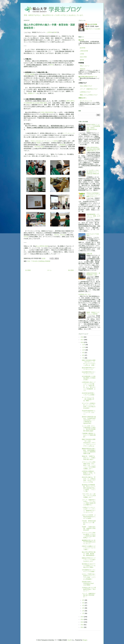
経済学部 (83, 48)
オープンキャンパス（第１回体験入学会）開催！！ (88, 399)
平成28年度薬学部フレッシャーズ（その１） (89, 412)
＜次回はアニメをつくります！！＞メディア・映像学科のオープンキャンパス (89, 510)
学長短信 (82, 69)
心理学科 (50, 32)
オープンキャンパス (69, 133)
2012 (82, 625)
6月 (83, 600)
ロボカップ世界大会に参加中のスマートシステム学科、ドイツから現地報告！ (89, 577)
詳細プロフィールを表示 (93, 29)
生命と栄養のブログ (85, 86)
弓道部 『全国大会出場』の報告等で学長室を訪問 (89, 528)
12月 (84, 345)
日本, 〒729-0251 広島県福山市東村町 (39, 261)
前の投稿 (71, 270)
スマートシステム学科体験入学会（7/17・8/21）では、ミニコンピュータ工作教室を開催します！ (89, 465)
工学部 (82, 54)
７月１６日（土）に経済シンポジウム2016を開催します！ (89, 496)
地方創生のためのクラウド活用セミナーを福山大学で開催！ (89, 566)
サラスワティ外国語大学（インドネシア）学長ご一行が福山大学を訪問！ (89, 406)
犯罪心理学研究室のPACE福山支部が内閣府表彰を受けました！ (93, 149)
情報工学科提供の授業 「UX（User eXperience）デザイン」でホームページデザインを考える (89, 443)
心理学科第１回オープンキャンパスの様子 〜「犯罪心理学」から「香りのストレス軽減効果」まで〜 (89, 386)
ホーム (49, 270)
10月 (84, 350)
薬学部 (82, 60)
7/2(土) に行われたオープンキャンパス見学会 (44, 141)
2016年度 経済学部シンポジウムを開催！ (89, 394)
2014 (82, 619)
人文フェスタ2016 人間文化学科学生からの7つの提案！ (89, 517)
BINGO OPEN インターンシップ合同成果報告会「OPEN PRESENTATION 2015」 (93, 128)
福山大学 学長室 (92, 24)
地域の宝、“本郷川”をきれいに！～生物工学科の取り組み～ (89, 458)
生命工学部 (83, 57)
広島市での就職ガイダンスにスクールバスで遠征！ (89, 548)
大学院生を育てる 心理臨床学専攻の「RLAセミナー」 (89, 589)
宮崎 (55, 32)
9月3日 (26, 237)
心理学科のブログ (85, 92)
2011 (82, 627)
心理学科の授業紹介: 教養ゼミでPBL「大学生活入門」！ (89, 473)
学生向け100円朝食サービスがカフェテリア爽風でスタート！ (93, 195)
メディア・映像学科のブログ (88, 89)
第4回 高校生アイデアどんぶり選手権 (93, 313)
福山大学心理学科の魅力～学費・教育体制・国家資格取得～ (89, 554)
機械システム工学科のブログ (88, 95)
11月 (84, 347)
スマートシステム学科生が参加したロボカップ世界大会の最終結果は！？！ (89, 535)
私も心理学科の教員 (42, 246)
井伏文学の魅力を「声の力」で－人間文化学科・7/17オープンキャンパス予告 (89, 480)
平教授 (38, 143)
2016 (82, 342)
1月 (83, 613)
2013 (82, 622)
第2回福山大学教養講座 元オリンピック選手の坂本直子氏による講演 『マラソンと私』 (89, 488)
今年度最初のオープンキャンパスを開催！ (89, 571)
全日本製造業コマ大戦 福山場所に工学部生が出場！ (89, 378)
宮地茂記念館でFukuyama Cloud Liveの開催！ (88, 583)
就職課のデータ (33, 93)
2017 (82, 340)
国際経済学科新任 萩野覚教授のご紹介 (93, 274)
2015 (82, 617)
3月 (83, 608)
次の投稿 (28, 270)
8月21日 (63, 235)
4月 (83, 605)
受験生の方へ (83, 98)
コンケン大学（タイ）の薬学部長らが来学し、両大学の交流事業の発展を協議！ (89, 428)
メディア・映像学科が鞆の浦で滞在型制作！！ (89, 595)
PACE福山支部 (39, 147)
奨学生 (52, 65)
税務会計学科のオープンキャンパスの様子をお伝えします (89, 560)
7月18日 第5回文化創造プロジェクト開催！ (89, 522)
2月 (83, 611)
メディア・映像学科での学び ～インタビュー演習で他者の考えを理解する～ (89, 502)
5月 (83, 603)
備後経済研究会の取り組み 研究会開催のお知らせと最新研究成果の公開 (89, 451)
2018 (82, 337)
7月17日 (56, 235)
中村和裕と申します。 (85, 294)
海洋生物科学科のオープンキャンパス (89, 369)
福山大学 (81, 40)
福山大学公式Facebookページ (88, 77)
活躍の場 (89, 254)
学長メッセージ (84, 66)
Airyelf (69, 640)
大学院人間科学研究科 (47, 112)
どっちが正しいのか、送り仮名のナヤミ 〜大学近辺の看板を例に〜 (93, 173)
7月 (83, 358)
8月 (83, 355)
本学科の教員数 (30, 74)
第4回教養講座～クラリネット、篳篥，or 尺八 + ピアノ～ (93, 216)
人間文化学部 (84, 51)
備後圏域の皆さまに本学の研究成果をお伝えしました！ (89, 542)
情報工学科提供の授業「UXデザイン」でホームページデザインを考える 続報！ (89, 363)
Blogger (85, 640)
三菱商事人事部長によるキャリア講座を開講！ (89, 435)
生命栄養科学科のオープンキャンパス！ (89, 373)
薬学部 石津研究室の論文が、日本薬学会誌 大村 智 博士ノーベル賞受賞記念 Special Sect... (89, 420)
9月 (83, 353)
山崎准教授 (62, 145)
